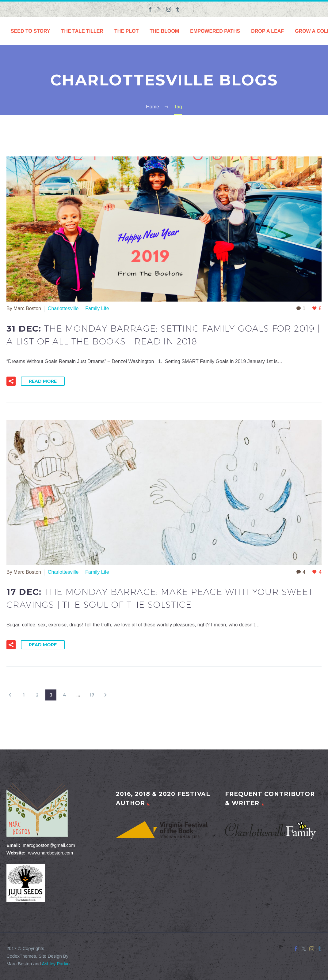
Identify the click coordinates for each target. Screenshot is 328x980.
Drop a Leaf (267, 31)
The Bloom (164, 31)
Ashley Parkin (56, 964)
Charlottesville (63, 308)
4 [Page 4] (65, 695)
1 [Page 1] (24, 695)
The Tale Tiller (82, 31)
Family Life (97, 308)
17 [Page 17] (92, 695)
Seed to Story (31, 31)
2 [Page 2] (37, 695)
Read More (43, 381)
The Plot (126, 31)
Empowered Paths (215, 31)
